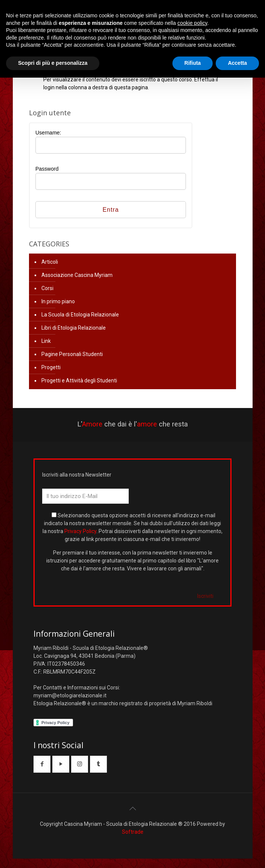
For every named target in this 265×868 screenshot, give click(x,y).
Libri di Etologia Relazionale (74, 328)
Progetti (51, 367)
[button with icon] (42, 764)
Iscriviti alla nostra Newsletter (77, 475)
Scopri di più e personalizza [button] (53, 63)
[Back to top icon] (132, 808)
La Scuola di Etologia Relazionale (80, 315)
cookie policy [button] (192, 23)
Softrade (133, 832)
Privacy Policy (80, 531)
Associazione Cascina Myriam (77, 275)
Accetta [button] (237, 63)
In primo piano (58, 301)
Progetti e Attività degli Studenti (79, 381)
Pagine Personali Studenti (72, 354)
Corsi (47, 288)
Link (46, 341)
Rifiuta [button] (193, 63)
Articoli (50, 262)
